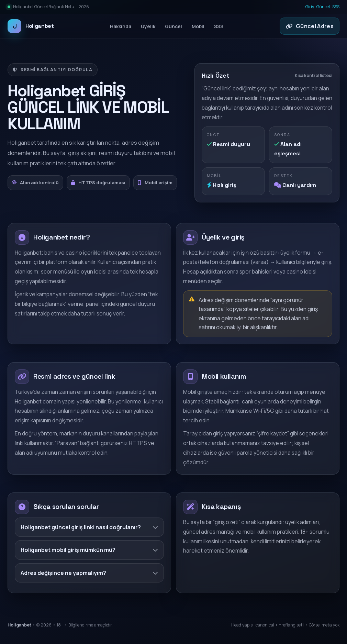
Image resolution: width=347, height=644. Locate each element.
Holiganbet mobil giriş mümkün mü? (89, 550)
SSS (336, 7)
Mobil (198, 26)
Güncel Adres (310, 26)
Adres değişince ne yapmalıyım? (89, 573)
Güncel (323, 7)
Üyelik (148, 26)
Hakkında (121, 26)
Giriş (310, 7)
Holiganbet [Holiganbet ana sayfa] (31, 26)
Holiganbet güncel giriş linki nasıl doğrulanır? (89, 527)
